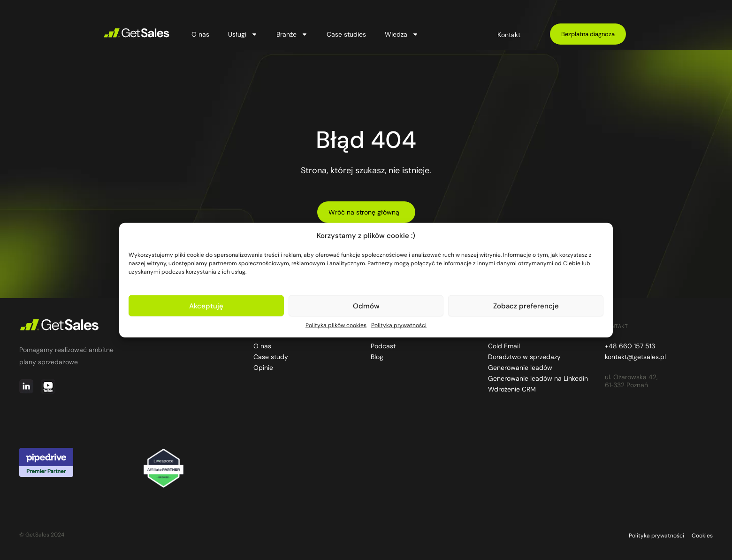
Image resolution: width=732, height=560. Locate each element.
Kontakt (509, 35)
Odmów (366, 306)
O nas (200, 34)
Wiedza (402, 34)
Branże (292, 34)
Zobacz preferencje (526, 306)
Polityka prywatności (399, 325)
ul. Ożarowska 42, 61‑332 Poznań (631, 381)
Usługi (243, 34)
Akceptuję (206, 306)
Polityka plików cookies (336, 325)
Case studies (346, 34)
